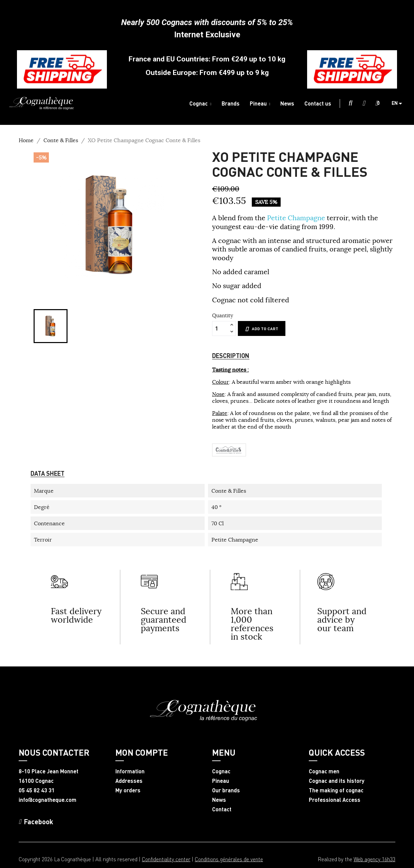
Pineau (221, 781)
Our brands (226, 790)
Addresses (129, 781)
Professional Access (335, 800)
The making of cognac (336, 790)
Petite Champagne (297, 218)
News (219, 800)
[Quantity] (220, 328)
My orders (128, 790)
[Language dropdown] (399, 103)
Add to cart (262, 329)
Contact (222, 809)
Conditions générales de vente (229, 859)
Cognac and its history (337, 781)
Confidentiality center (166, 859)
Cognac (221, 771)
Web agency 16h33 (374, 859)
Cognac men (324, 771)
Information (130, 771)
